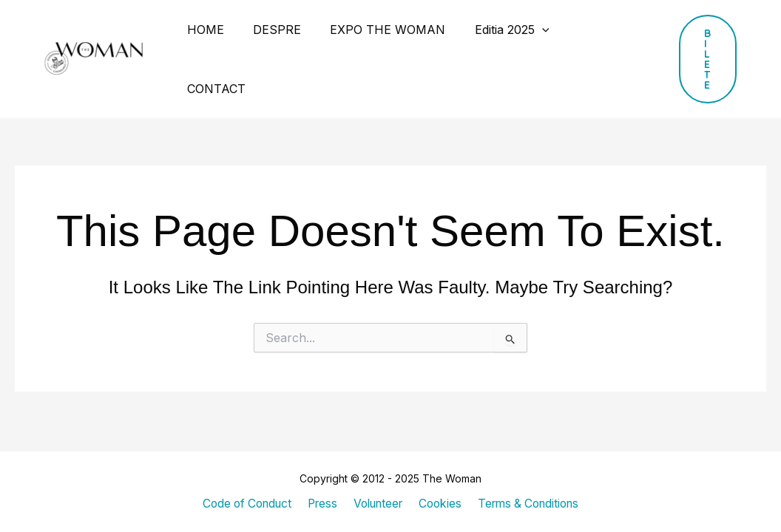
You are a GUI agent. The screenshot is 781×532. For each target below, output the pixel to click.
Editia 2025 (493, 30)
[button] (695, 30)
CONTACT (583, 30)
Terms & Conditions (528, 504)
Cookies (439, 504)
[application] (523, 30)
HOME (203, 30)
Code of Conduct (247, 504)
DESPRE (269, 30)
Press (323, 504)
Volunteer (378, 504)
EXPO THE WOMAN (374, 30)
